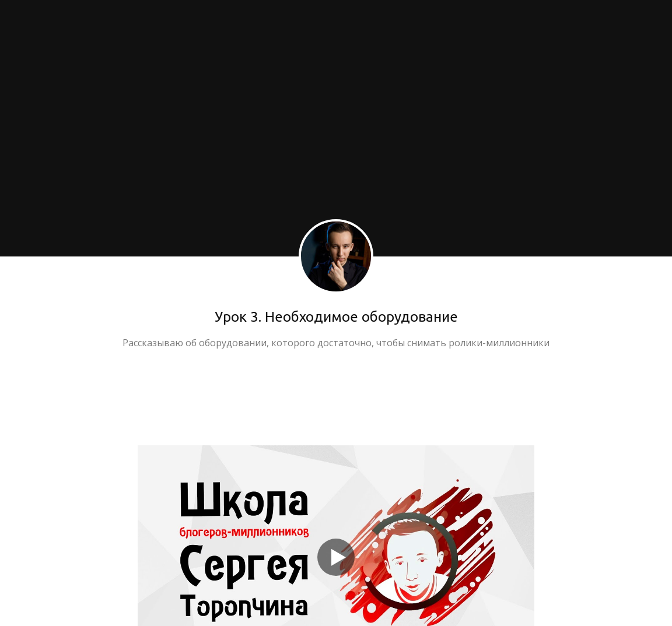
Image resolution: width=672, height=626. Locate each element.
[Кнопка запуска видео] (336, 557)
